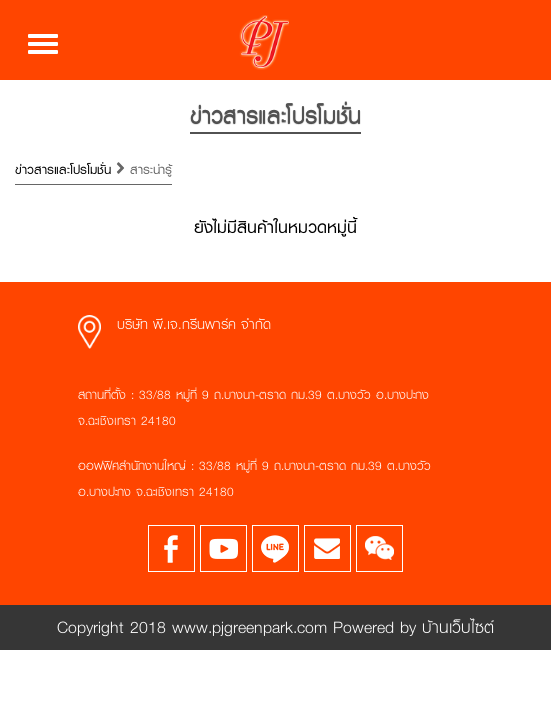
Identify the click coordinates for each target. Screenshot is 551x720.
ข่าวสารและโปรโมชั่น (65, 170)
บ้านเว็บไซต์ (455, 626)
